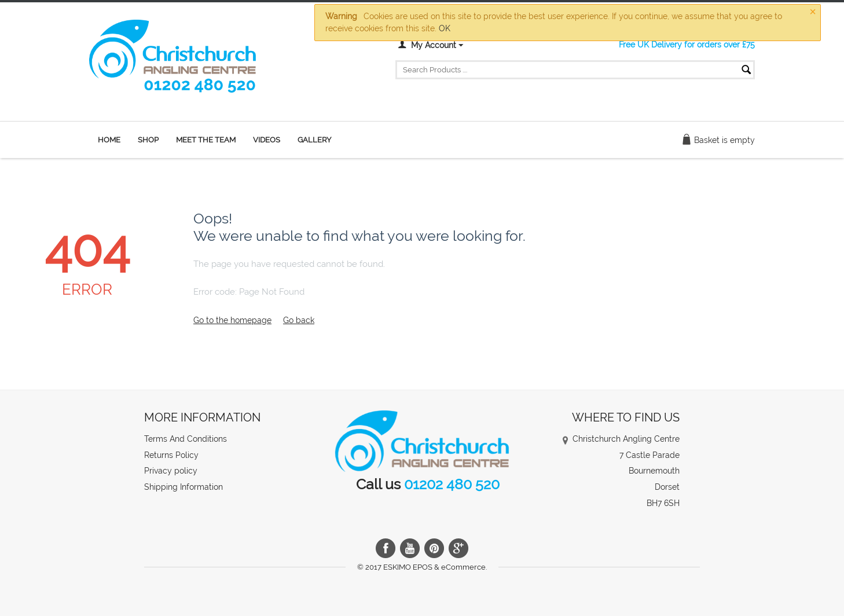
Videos (267, 140)
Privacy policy (171, 471)
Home (109, 140)
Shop (148, 140)
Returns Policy (171, 455)
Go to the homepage (232, 320)
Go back (299, 320)
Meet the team (206, 140)
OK (445, 28)
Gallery (314, 140)
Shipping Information (184, 487)
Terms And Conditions (186, 439)
